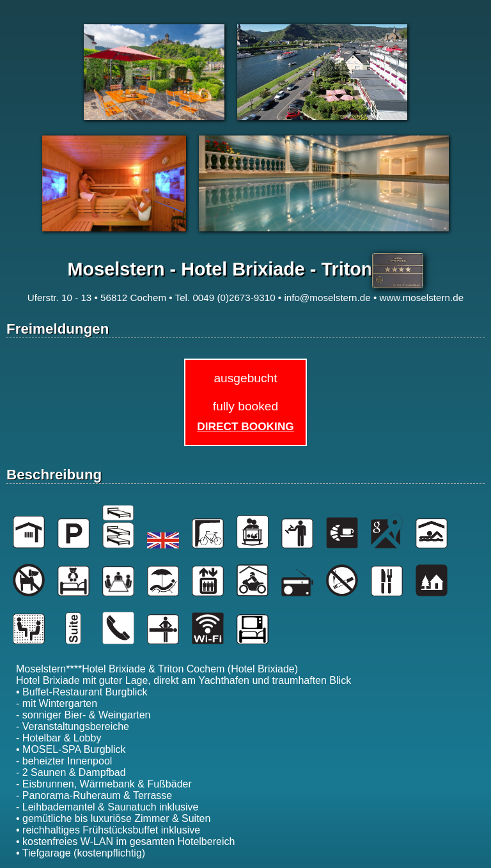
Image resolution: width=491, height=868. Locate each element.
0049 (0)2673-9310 (234, 298)
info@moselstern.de (327, 298)
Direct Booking (245, 426)
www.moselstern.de (421, 298)
